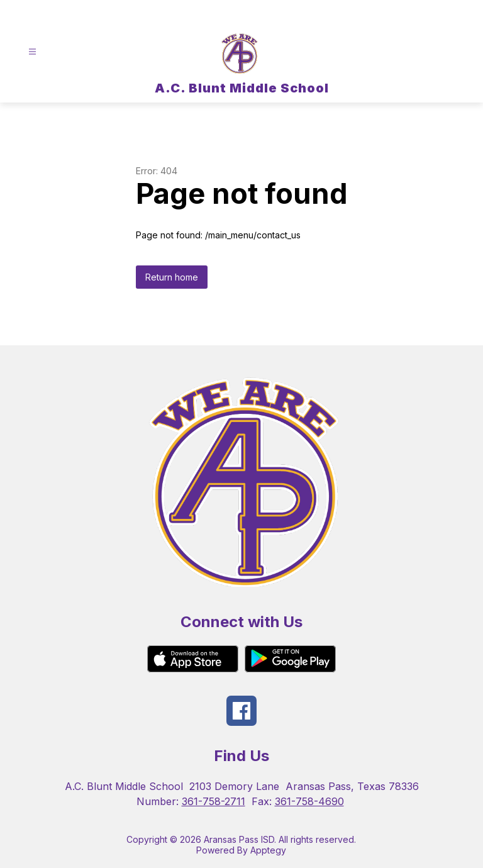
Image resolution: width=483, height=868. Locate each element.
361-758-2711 (214, 801)
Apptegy (268, 850)
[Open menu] (32, 52)
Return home (172, 277)
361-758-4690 (309, 801)
